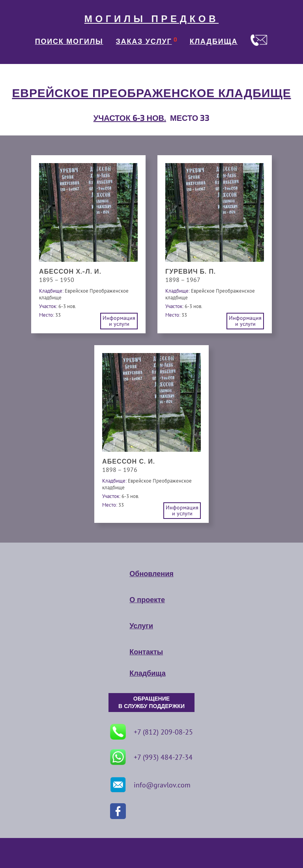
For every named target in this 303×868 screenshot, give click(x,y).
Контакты (146, 652)
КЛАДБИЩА (214, 41)
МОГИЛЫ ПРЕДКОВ (151, 19)
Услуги (141, 626)
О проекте (147, 600)
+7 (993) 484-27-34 (151, 757)
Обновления (151, 574)
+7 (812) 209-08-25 (151, 732)
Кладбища (147, 673)
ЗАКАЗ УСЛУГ (144, 41)
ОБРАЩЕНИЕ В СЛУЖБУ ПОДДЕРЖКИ (151, 703)
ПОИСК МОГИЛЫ (69, 41)
